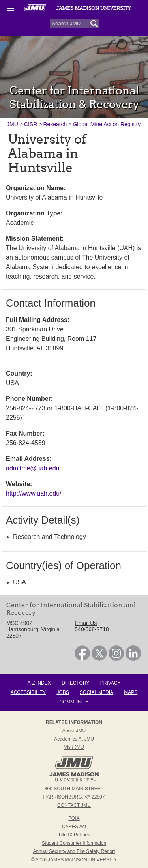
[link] (82, 659)
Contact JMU (74, 805)
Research (55, 124)
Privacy (111, 683)
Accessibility (28, 692)
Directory (75, 683)
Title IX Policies (74, 835)
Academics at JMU (74, 739)
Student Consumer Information (74, 843)
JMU (12, 124)
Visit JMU (74, 747)
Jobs (63, 692)
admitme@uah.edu (33, 468)
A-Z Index (39, 683)
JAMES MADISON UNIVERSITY (82, 860)
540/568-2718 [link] (92, 629)
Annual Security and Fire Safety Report (74, 851)
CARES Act (74, 827)
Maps (131, 692)
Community (74, 702)
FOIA (74, 818)
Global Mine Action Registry (107, 124)
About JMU (74, 731)
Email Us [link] (86, 623)
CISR (31, 124)
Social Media (96, 692)
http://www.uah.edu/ (34, 493)
